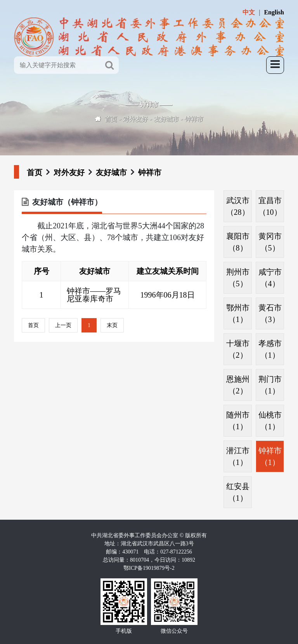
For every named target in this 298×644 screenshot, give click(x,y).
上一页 (63, 325)
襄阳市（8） (238, 242)
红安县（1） (238, 492)
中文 (249, 12)
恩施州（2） (238, 385)
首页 (111, 119)
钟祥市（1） (270, 456)
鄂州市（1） (238, 313)
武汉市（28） (238, 206)
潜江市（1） (238, 456)
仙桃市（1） (270, 421)
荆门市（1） (270, 385)
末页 (112, 325)
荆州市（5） (238, 278)
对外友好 (135, 119)
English (274, 12)
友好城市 (166, 119)
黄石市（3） (270, 313)
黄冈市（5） (270, 242)
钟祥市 (194, 119)
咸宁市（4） (270, 278)
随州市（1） (238, 421)
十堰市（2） (238, 349)
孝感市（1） (270, 349)
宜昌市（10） (270, 206)
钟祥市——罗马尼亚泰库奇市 (94, 295)
